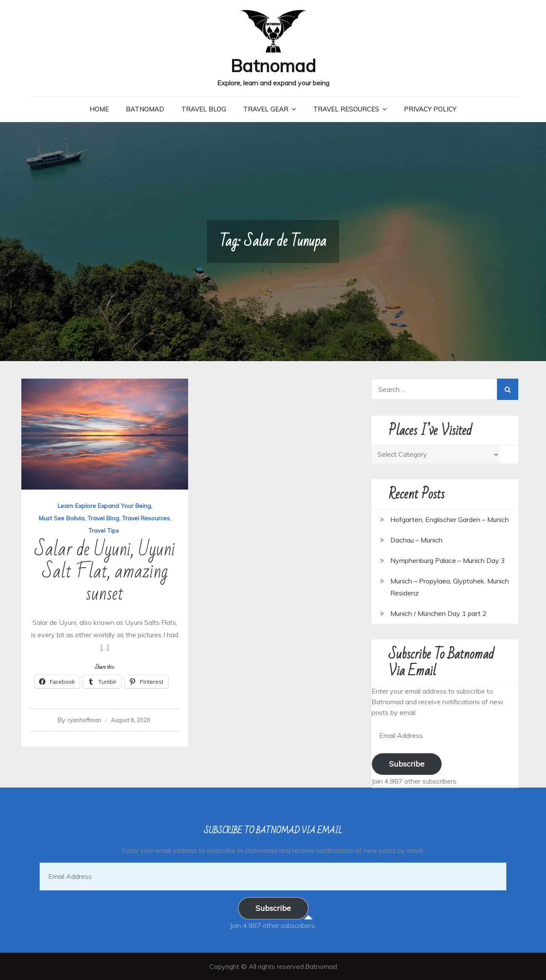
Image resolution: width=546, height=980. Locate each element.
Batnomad (273, 66)
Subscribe (407, 764)
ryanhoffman (84, 720)
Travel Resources (346, 109)
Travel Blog (204, 109)
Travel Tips (104, 531)
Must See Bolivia (62, 518)
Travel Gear (266, 109)
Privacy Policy (430, 109)
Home (99, 109)
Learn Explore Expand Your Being (104, 506)
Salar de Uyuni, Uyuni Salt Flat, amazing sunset (105, 572)
